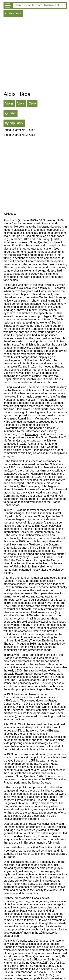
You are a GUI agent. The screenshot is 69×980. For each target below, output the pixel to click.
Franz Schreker (55, 403)
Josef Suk (28, 655)
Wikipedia (10, 214)
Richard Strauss (53, 379)
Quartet (11, 113)
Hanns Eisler (30, 447)
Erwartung (32, 434)
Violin (9, 103)
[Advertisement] (34, 55)
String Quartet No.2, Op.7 (19, 135)
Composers (13, 13)
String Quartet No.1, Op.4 (19, 130)
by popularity (14, 123)
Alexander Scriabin (24, 379)
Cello (32, 103)
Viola (21, 103)
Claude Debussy (42, 376)
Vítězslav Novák (14, 373)
